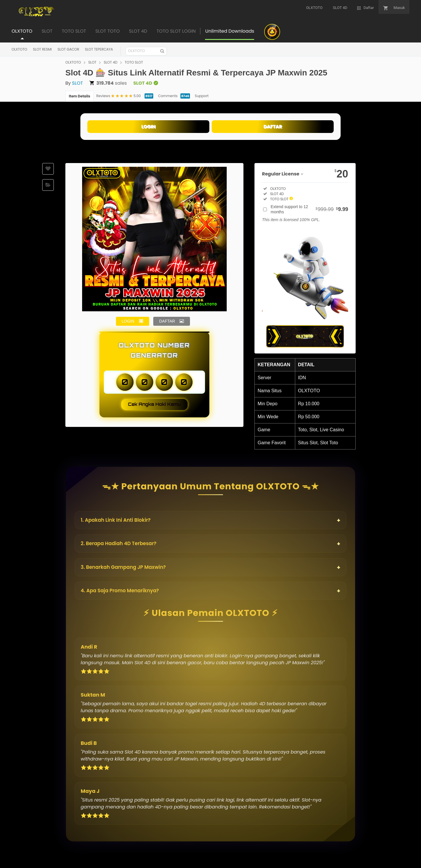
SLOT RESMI (42, 49)
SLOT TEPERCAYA (99, 49)
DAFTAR (273, 126)
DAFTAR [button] (167, 321)
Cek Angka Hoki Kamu (155, 404)
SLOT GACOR (68, 49)
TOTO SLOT (134, 62)
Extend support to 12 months (309, 209)
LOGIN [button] (128, 321)
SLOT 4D (111, 62)
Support (202, 96)
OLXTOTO (19, 49)
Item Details (80, 96)
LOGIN (148, 126)
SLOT (92, 62)
